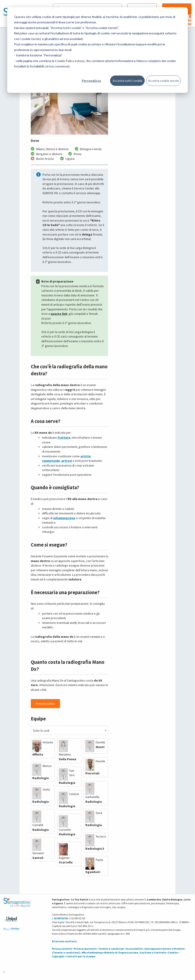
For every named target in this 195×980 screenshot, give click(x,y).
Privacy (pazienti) (85, 949)
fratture (64, 438)
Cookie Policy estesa (70, 61)
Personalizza (91, 81)
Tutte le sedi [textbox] (41, 731)
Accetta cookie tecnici (164, 81)
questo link (59, 314)
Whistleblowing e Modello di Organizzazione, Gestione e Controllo (124, 952)
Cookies (173, 952)
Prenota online (45, 703)
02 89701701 (61, 918)
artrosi (67, 461)
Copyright (58, 956)
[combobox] (69, 730)
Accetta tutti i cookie (127, 81)
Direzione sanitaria (64, 941)
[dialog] (97, 50)
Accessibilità (134, 949)
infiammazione (64, 518)
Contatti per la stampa (81, 956)
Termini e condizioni (111, 949)
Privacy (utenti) (62, 949)
